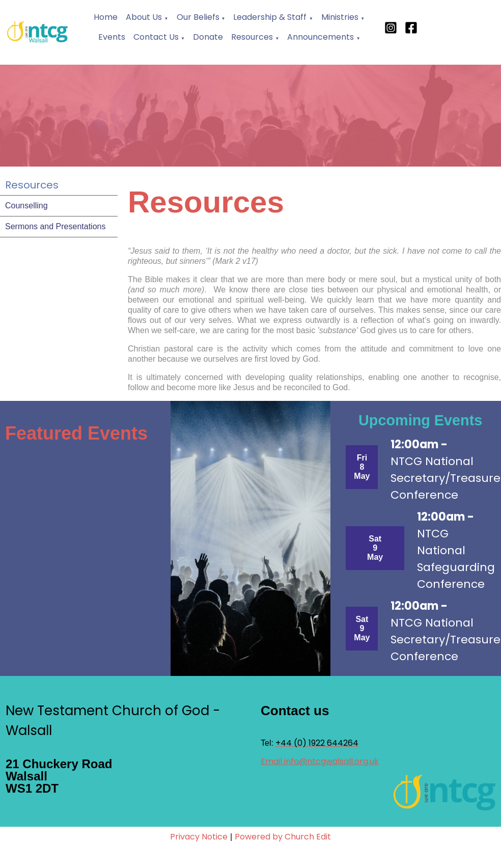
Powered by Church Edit (283, 837)
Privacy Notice (199, 837)
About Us (144, 17)
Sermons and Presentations (55, 226)
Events (112, 37)
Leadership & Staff (270, 17)
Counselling (26, 206)
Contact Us (156, 37)
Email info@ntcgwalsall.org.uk (320, 761)
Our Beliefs (199, 17)
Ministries (340, 17)
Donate (208, 37)
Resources (252, 37)
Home (106, 17)
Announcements (321, 37)
